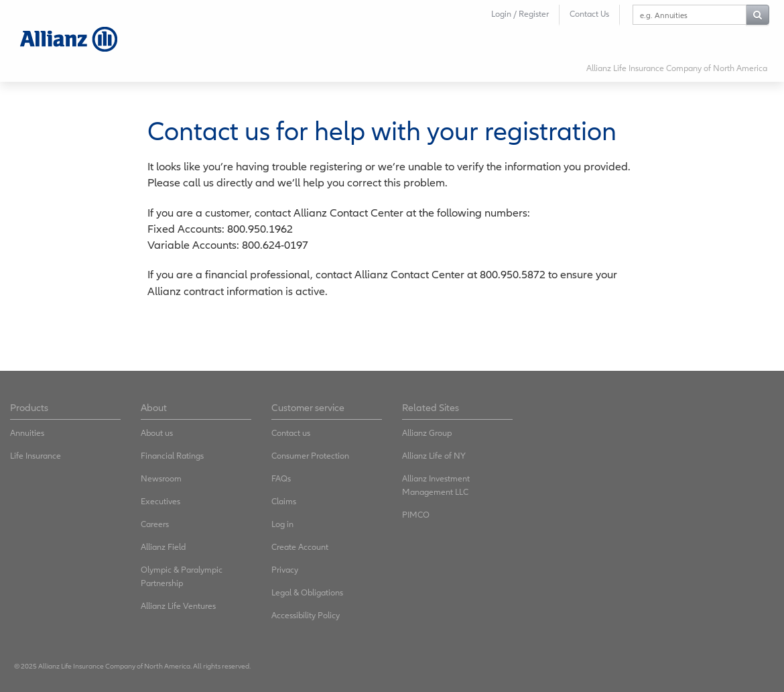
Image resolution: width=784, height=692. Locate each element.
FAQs (281, 478)
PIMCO (416, 515)
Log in (282, 524)
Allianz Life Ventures (178, 606)
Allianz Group (427, 433)
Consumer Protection (310, 456)
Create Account (300, 547)
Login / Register (520, 14)
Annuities (27, 433)
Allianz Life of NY (434, 456)
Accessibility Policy (306, 615)
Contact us (291, 433)
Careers (155, 524)
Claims (284, 501)
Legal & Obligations (307, 592)
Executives (160, 501)
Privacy (285, 570)
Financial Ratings (172, 456)
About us (157, 433)
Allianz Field (163, 547)
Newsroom (161, 478)
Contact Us (589, 14)
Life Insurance (36, 456)
